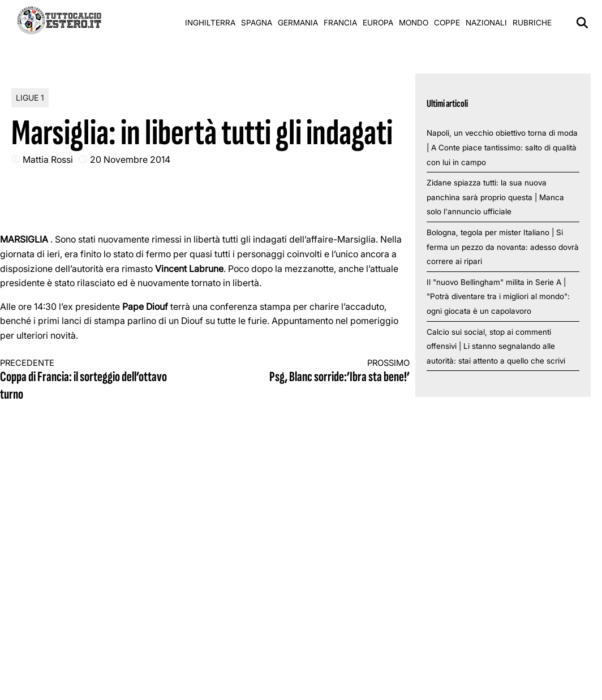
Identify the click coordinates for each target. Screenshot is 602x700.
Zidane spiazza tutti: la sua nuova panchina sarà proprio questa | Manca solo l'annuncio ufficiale (495, 197)
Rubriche (532, 23)
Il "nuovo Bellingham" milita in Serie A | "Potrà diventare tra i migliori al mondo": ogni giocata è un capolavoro (498, 297)
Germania (298, 23)
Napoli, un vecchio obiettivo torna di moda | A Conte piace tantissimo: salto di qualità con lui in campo (502, 147)
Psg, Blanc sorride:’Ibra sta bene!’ (317, 372)
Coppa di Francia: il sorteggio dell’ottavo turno (92, 381)
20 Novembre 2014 (130, 159)
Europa (378, 23)
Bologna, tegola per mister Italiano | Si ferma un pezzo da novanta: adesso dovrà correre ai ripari (503, 247)
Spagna (257, 23)
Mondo (414, 23)
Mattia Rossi (48, 159)
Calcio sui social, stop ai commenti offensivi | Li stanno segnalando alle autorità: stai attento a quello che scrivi (496, 346)
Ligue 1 (30, 98)
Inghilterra (210, 23)
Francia (340, 23)
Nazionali (486, 23)
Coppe (447, 23)
